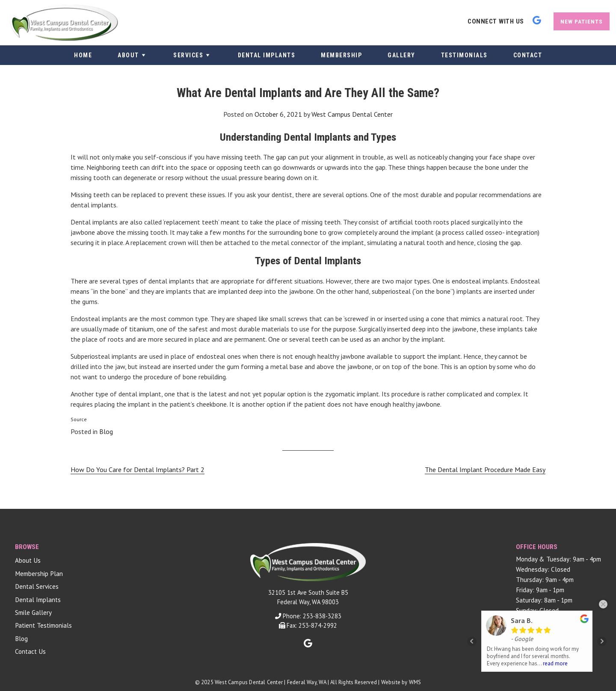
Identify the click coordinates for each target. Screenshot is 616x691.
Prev (472, 641)
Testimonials (464, 55)
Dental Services (37, 586)
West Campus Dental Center (352, 114)
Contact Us (30, 651)
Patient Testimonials (43, 625)
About (133, 55)
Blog (106, 431)
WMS (415, 682)
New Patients (582, 21)
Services (193, 55)
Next (602, 641)
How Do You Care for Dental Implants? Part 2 (138, 470)
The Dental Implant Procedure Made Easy (485, 470)
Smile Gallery (33, 613)
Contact (528, 55)
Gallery (401, 55)
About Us (28, 560)
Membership (341, 55)
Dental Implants (267, 55)
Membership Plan (39, 574)
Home (83, 55)
